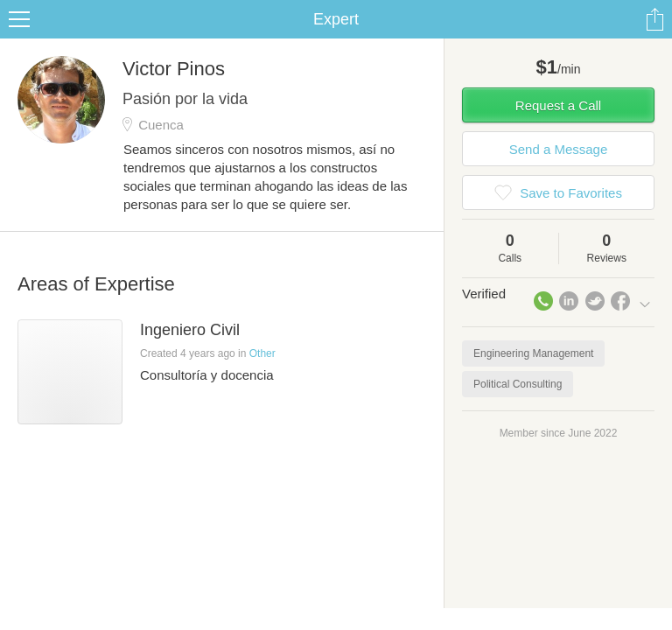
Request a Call (558, 126)
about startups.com (603, 11)
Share (654, 40)
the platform (94, 10)
